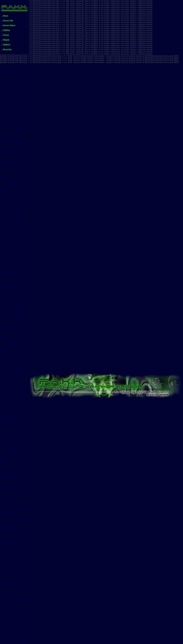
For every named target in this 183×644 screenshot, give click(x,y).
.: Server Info (7, 21)
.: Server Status (8, 25)
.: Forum (5, 35)
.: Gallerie (6, 45)
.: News (5, 16)
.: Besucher (7, 49)
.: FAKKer (6, 30)
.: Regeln (5, 40)
